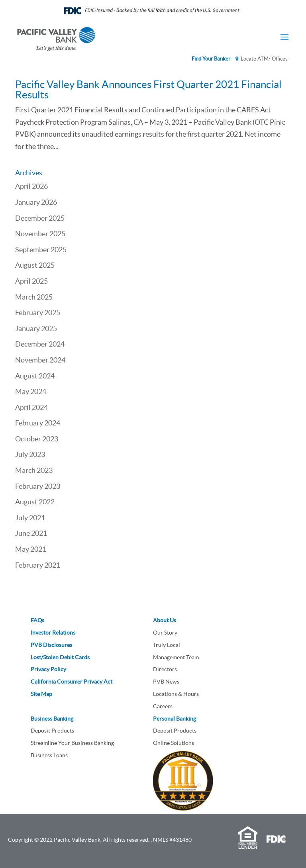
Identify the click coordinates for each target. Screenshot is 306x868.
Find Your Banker (211, 59)
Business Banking (52, 719)
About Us (165, 620)
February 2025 (38, 313)
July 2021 (30, 518)
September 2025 (41, 250)
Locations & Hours (176, 694)
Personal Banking (175, 719)
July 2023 (30, 454)
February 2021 (38, 565)
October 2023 (37, 439)
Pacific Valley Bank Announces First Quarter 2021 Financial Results (148, 89)
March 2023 (34, 470)
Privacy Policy (48, 669)
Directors (165, 669)
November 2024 (40, 360)
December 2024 (40, 344)
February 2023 (38, 486)
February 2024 (38, 423)
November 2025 (40, 234)
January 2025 (36, 328)
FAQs (37, 620)
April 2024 (31, 407)
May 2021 (31, 549)
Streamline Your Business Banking (72, 743)
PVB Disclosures (51, 645)
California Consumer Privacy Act (72, 682)
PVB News (166, 682)
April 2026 (31, 186)
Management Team (176, 657)
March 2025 (34, 297)
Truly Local (167, 645)
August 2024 (35, 376)
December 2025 (40, 218)
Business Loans (49, 755)
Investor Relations (53, 633)
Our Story (165, 633)
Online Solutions (174, 743)
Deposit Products (52, 731)
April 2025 (31, 281)
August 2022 (35, 502)
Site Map (41, 694)
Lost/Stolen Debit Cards (60, 657)
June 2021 (31, 533)
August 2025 (35, 265)
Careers (163, 706)
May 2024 (31, 391)
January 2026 (36, 202)
